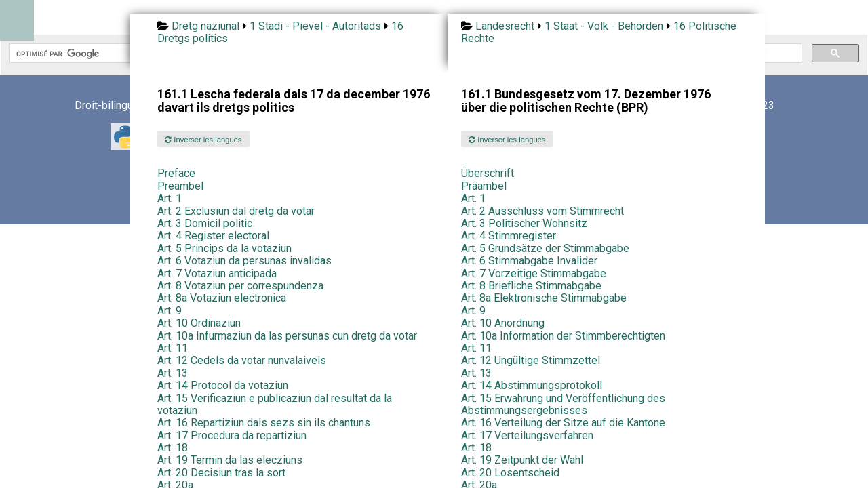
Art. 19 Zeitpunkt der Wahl (522, 460)
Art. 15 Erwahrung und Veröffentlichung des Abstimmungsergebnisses (563, 404)
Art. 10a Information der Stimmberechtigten (563, 336)
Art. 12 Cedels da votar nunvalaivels (242, 360)
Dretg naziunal (205, 26)
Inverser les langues (203, 140)
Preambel (180, 186)
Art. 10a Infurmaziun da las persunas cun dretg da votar (287, 336)
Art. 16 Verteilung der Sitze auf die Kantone (563, 423)
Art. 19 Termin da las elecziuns (230, 460)
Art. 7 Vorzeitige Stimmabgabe (534, 273)
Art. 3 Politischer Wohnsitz (524, 223)
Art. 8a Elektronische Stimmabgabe (544, 298)
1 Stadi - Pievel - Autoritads (315, 26)
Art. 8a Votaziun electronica (222, 298)
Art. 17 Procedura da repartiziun (232, 435)
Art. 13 (173, 373)
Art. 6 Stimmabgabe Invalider (529, 261)
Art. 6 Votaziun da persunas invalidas (244, 261)
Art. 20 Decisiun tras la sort (221, 473)
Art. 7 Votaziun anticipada (217, 273)
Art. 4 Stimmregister (509, 236)
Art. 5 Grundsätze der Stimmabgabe (545, 248)
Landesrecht (505, 26)
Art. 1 (170, 198)
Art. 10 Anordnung (503, 323)
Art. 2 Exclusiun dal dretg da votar (236, 211)
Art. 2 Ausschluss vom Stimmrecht (542, 211)
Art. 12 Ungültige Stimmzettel (531, 360)
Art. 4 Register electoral (213, 236)
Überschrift (488, 173)
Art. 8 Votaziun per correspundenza (240, 286)
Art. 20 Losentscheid (510, 473)
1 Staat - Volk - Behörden (604, 26)
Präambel (484, 186)
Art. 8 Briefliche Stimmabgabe (531, 286)
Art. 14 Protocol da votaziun (223, 385)
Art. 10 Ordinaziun (199, 323)
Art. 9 (170, 311)
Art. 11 (173, 348)
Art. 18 (173, 448)
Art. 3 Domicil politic (205, 223)
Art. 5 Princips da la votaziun (224, 248)
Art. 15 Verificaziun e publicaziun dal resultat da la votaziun (275, 404)
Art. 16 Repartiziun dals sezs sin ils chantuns (264, 423)
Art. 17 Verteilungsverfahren (527, 435)
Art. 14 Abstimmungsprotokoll (532, 385)
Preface (176, 173)
